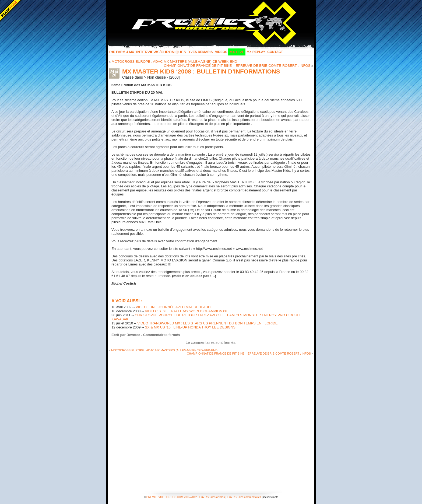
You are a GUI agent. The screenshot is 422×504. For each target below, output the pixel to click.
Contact (275, 52)
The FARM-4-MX (121, 52)
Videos (221, 52)
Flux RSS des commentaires (244, 497)
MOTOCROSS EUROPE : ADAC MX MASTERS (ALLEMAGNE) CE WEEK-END (174, 62)
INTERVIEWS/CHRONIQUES (161, 52)
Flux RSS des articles (212, 497)
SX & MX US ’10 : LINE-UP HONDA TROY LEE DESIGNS (190, 327)
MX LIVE (237, 52)
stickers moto (270, 497)
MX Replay (256, 52)
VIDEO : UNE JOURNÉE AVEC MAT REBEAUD (173, 307)
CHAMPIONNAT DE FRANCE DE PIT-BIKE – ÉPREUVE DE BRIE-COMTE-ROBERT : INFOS (237, 66)
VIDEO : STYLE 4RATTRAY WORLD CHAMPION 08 (186, 311)
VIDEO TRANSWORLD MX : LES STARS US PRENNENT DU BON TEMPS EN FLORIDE (207, 323)
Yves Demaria (201, 52)
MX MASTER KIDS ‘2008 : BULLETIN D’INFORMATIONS (201, 71)
